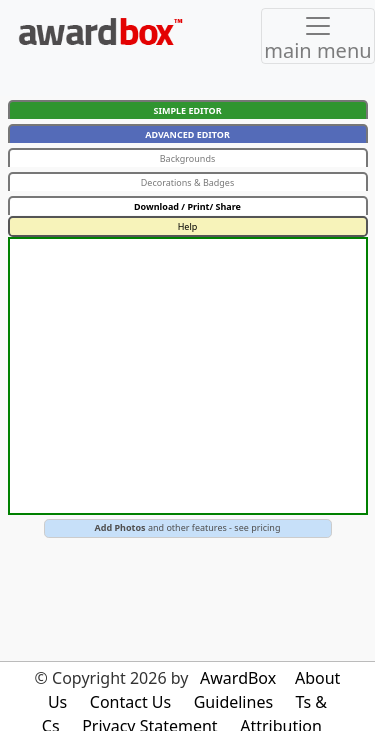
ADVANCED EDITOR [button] (187, 134)
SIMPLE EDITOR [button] (187, 110)
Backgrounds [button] (188, 158)
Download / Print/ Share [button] (187, 206)
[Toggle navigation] (318, 36)
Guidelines (233, 702)
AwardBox (238, 678)
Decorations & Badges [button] (188, 182)
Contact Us (130, 702)
